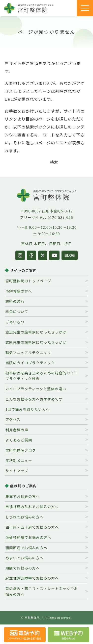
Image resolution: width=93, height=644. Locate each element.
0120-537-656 (60, 217)
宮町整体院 (32, 618)
